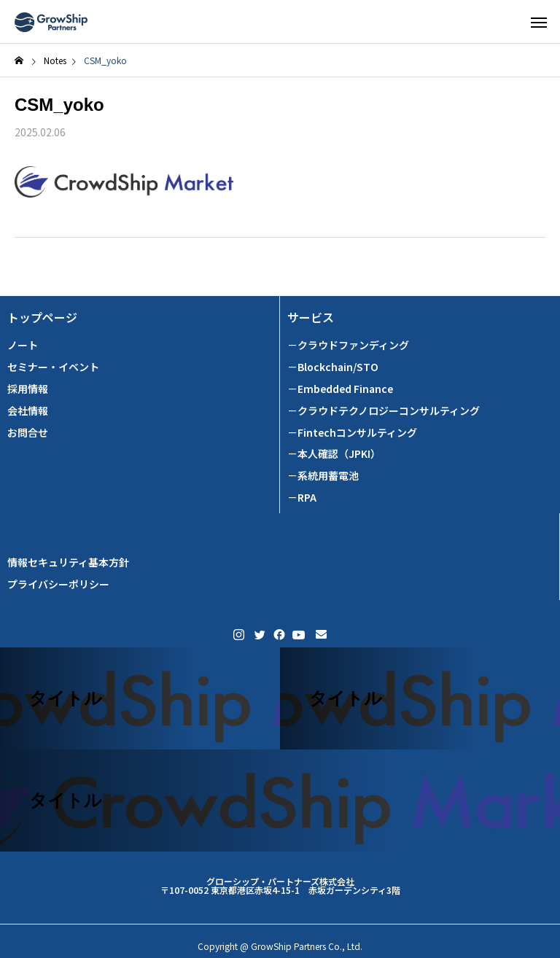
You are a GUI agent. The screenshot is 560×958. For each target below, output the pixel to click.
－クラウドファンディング (348, 345)
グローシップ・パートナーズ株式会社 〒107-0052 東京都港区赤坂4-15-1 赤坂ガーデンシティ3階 (280, 885)
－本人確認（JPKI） (334, 454)
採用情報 (28, 389)
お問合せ (28, 433)
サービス (311, 318)
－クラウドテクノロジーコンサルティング (384, 411)
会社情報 (28, 411)
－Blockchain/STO (333, 367)
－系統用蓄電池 (323, 476)
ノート (23, 345)
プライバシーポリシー (58, 584)
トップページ (42, 318)
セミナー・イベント (53, 367)
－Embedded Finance (340, 389)
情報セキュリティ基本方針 (68, 562)
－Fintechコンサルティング (352, 433)
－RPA (302, 498)
